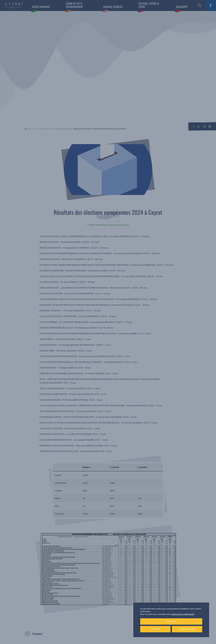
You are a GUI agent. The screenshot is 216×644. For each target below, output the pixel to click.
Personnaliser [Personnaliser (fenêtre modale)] (187, 629)
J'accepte (171, 621)
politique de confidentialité (183, 614)
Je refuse (155, 629)
